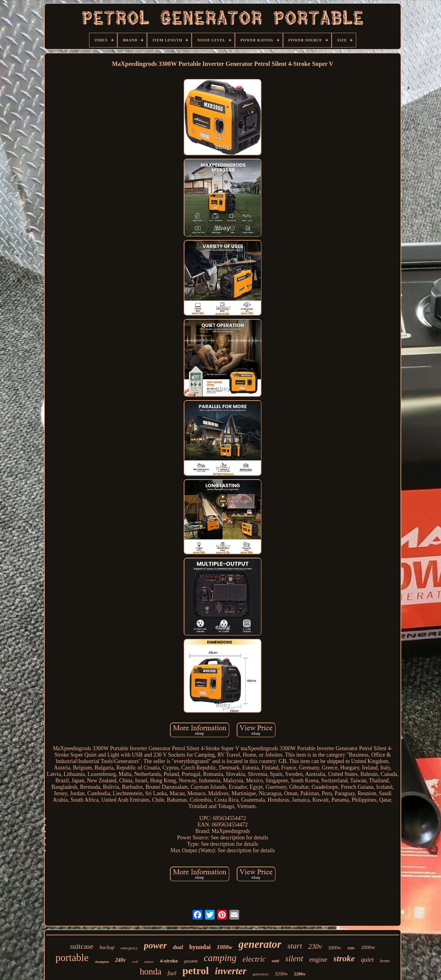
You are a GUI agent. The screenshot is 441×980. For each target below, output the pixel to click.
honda (151, 971)
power (155, 945)
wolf (135, 962)
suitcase (82, 946)
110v (351, 948)
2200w (300, 974)
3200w (281, 974)
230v (315, 946)
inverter (231, 971)
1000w (225, 947)
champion (102, 962)
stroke (344, 958)
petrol (196, 971)
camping (220, 958)
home (385, 961)
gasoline (191, 961)
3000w (335, 948)
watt (275, 961)
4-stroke (169, 961)
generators (261, 974)
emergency (129, 948)
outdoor (149, 962)
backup (107, 947)
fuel (172, 973)
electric (254, 959)
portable (72, 958)
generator (260, 944)
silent (294, 959)
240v (121, 960)
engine (318, 959)
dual (178, 947)
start (295, 946)
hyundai (200, 947)
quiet (367, 959)
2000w (368, 947)
